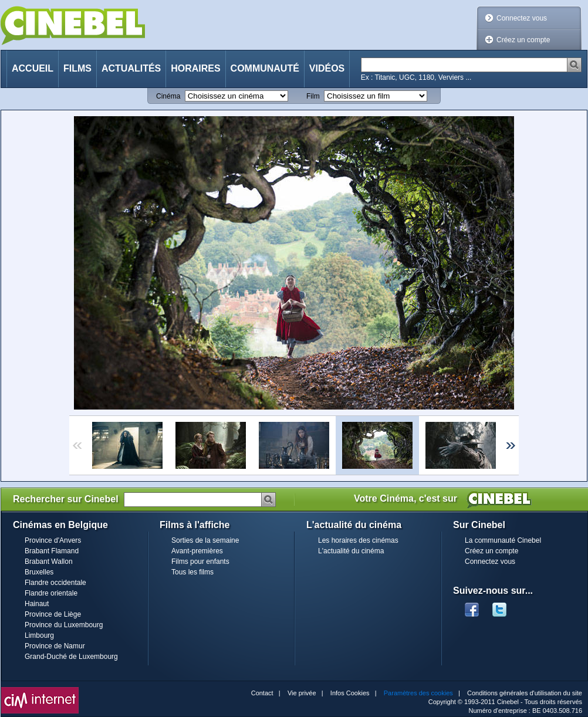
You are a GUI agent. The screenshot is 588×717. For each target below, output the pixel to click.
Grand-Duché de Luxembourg (71, 657)
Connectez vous (522, 18)
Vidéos (327, 68)
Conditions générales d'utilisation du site (525, 693)
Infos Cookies (350, 693)
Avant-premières (197, 551)
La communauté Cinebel (503, 540)
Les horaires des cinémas (358, 540)
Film (313, 96)
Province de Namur (55, 646)
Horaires (195, 68)
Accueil (33, 68)
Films (77, 68)
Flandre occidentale (55, 583)
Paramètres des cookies (418, 693)
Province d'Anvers (53, 540)
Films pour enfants (200, 562)
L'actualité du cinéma (351, 551)
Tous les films (192, 572)
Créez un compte (523, 40)
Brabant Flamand (52, 551)
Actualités (131, 68)
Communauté (265, 68)
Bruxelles (39, 572)
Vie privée (302, 693)
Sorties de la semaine (205, 540)
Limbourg (39, 635)
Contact (262, 693)
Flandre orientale (51, 593)
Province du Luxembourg (64, 625)
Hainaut (37, 604)
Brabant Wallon (49, 562)
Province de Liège (53, 614)
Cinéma (168, 96)
